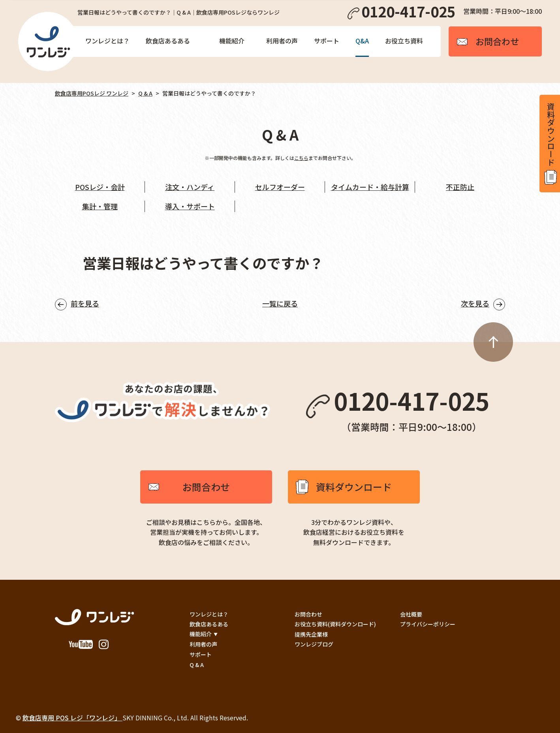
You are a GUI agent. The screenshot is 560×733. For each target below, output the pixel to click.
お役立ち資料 (404, 41)
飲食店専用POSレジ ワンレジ (92, 93)
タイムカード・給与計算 (370, 187)
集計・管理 (100, 206)
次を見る (475, 303)
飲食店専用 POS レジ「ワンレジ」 (72, 718)
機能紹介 (232, 41)
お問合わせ (206, 487)
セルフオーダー (280, 187)
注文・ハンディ (190, 187)
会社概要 (411, 614)
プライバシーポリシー (428, 624)
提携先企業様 (311, 634)
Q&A (362, 41)
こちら (301, 158)
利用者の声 (282, 41)
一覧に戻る (280, 303)
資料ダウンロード (354, 487)
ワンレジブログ (314, 644)
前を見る (85, 303)
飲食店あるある (168, 41)
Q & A (145, 93)
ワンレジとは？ (107, 41)
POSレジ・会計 (100, 187)
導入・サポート (190, 206)
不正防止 (460, 187)
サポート (327, 41)
